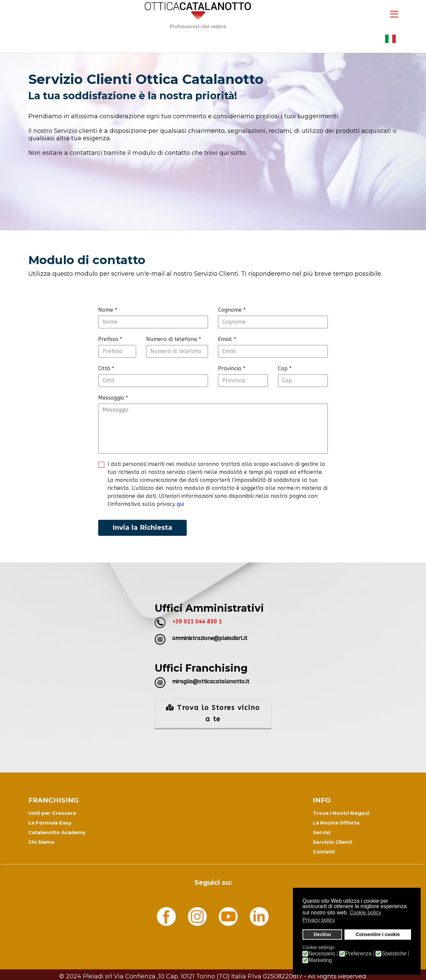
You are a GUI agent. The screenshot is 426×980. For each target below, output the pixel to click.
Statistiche (394, 954)
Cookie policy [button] (365, 913)
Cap (285, 368)
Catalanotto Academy (57, 832)
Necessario (322, 954)
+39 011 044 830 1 (197, 622)
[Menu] (394, 15)
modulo (108, 302)
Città (106, 368)
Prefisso (110, 339)
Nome (108, 310)
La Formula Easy (50, 823)
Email (227, 339)
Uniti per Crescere (52, 813)
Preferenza (358, 954)
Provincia (232, 368)
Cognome (232, 310)
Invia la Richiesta (142, 527)
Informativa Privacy (213, 973)
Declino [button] (322, 934)
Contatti (324, 852)
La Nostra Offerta (336, 823)
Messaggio (113, 398)
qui (180, 504)
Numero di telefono (174, 339)
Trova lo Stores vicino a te (213, 713)
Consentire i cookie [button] (378, 934)
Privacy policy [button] (319, 920)
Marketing (320, 960)
